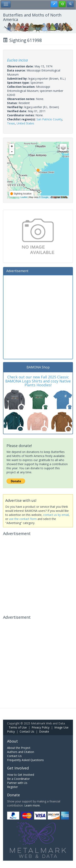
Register (12, 787)
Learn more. (32, 805)
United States (25, 123)
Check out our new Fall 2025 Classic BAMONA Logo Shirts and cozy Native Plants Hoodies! (38, 381)
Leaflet (24, 197)
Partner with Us (17, 783)
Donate (44, 731)
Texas (11, 123)
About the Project (19, 748)
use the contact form (23, 519)
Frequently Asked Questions (25, 760)
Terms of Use (18, 727)
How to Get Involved (21, 775)
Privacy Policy (41, 727)
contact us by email (56, 515)
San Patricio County (49, 119)
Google (45, 197)
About (12, 741)
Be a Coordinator (18, 779)
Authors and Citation (21, 752)
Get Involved (18, 768)
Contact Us (27, 731)
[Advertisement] (38, 317)
